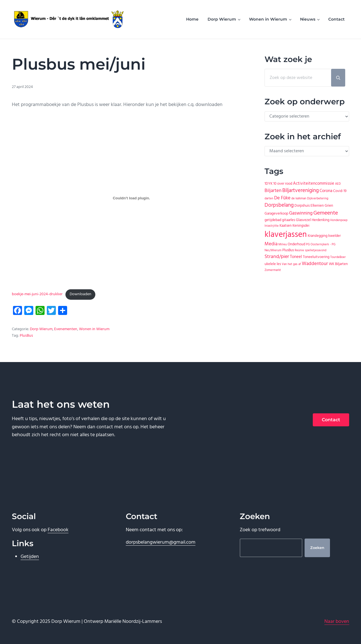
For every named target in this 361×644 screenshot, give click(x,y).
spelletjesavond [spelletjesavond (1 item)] (316, 251)
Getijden (30, 557)
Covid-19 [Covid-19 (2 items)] (340, 191)
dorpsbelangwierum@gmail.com (161, 542)
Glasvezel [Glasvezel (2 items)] (303, 220)
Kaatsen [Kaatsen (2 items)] (286, 226)
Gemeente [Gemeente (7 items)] (326, 213)
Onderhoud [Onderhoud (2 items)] (296, 244)
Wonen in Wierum (94, 329)
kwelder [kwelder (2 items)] (334, 236)
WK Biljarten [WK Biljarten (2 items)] (338, 264)
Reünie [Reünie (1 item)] (299, 251)
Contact (331, 420)
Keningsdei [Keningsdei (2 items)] (301, 226)
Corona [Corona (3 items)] (326, 191)
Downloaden (81, 294)
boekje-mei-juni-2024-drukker (37, 294)
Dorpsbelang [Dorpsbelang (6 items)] (279, 205)
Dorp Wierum (41, 329)
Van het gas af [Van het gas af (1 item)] (291, 264)
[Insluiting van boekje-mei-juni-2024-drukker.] (132, 198)
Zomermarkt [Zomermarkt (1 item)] (273, 270)
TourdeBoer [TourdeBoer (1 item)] (338, 257)
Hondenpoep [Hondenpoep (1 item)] (339, 220)
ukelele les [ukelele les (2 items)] (273, 264)
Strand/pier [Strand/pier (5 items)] (277, 257)
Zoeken (317, 548)
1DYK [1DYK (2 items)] (268, 184)
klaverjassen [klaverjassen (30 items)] (286, 235)
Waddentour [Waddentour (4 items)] (315, 264)
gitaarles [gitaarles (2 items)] (289, 220)
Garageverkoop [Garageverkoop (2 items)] (276, 214)
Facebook (58, 530)
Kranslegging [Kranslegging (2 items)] (318, 236)
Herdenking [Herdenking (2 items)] (321, 220)
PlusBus (26, 336)
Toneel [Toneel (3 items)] (296, 257)
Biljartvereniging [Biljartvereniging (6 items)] (301, 191)
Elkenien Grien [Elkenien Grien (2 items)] (322, 206)
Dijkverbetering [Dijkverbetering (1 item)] (318, 199)
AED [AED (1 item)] (338, 184)
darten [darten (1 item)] (269, 199)
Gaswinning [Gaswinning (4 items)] (301, 213)
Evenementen (66, 329)
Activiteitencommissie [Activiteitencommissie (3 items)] (314, 184)
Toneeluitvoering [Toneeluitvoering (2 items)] (316, 257)
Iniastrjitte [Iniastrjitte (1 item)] (272, 226)
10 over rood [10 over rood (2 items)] (283, 184)
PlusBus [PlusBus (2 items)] (288, 250)
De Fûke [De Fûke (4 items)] (282, 198)
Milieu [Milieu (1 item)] (283, 245)
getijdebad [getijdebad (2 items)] (273, 220)
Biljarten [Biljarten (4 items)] (273, 191)
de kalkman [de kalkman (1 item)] (299, 199)
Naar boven (337, 622)
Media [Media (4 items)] (271, 244)
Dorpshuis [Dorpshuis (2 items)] (302, 206)
